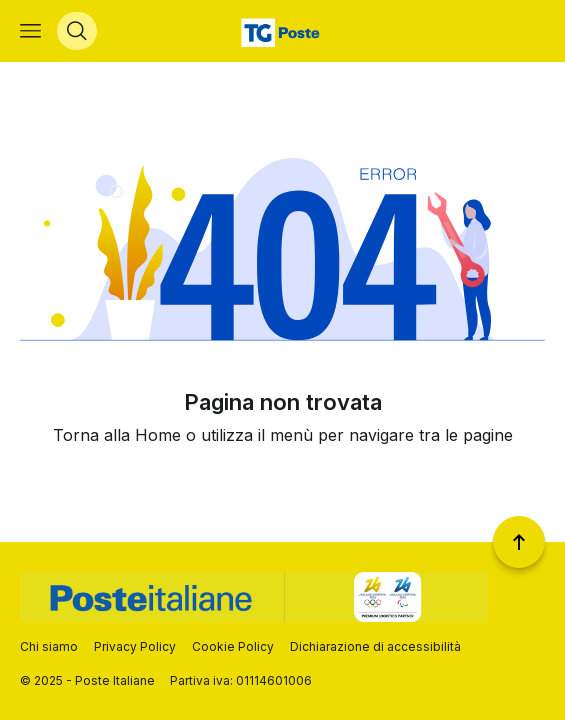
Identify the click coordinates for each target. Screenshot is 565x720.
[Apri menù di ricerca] (77, 31)
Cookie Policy (233, 646)
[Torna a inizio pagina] (519, 542)
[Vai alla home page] (282, 31)
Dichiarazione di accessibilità (375, 646)
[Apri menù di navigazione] (30, 31)
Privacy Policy (135, 646)
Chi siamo (49, 646)
